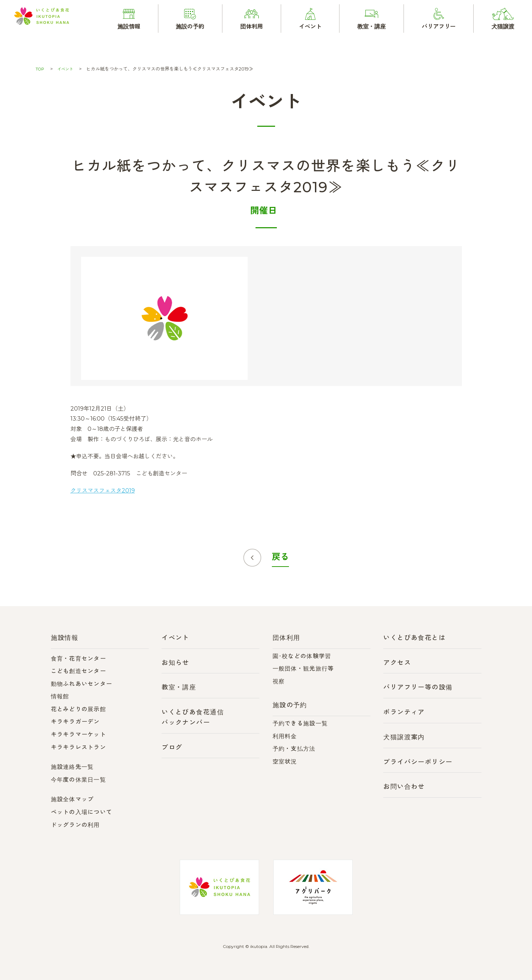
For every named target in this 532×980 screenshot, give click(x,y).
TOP (41, 69)
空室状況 (285, 762)
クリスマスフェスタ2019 (103, 491)
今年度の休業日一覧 (79, 780)
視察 (279, 681)
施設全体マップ (72, 799)
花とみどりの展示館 (79, 709)
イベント (68, 69)
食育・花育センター (79, 659)
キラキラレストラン (79, 747)
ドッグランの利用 (75, 825)
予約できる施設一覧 (300, 723)
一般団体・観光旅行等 (303, 669)
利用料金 (285, 736)
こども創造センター (79, 671)
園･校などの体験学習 (302, 656)
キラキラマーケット (79, 734)
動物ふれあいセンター (82, 684)
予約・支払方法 (294, 749)
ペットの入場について (82, 812)
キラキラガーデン (75, 722)
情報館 (60, 696)
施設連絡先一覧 (72, 767)
